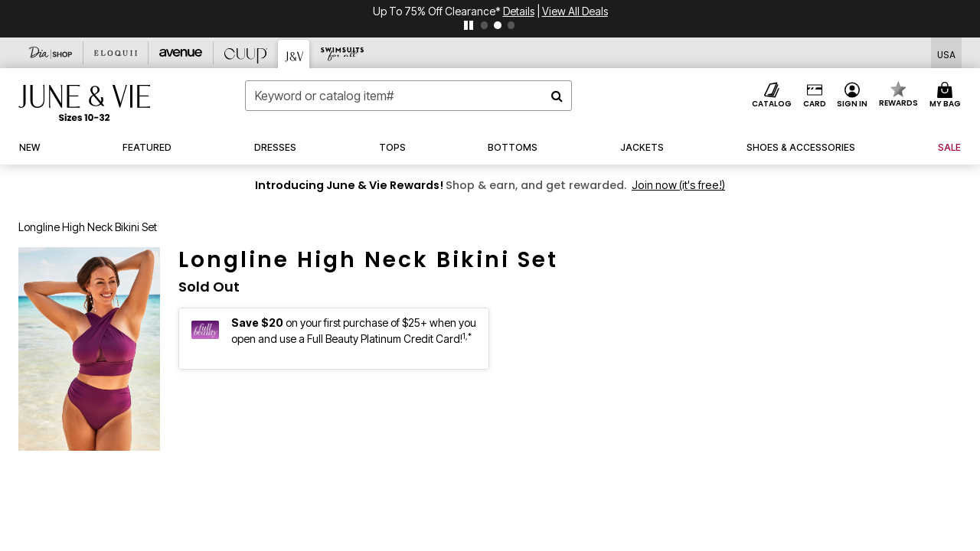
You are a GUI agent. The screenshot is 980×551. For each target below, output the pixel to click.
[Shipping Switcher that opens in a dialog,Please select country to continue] (946, 53)
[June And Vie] (294, 54)
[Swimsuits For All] (342, 53)
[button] (853, 96)
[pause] (469, 25)
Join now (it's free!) (678, 185)
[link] (801, 148)
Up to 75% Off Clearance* (438, 11)
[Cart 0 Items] (947, 96)
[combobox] (408, 96)
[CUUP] (246, 53)
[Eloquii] (116, 53)
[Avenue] (181, 53)
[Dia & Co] (51, 53)
